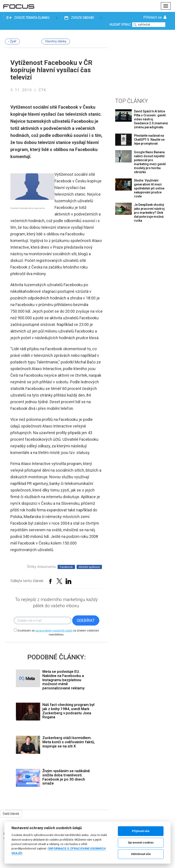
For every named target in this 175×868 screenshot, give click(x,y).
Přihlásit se (155, 17)
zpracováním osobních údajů (54, 631)
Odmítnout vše (141, 854)
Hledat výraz (120, 25)
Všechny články (56, 41)
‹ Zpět (12, 41)
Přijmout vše (141, 831)
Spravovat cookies (141, 842)
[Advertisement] (143, 63)
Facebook (66, 567)
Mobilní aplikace (89, 567)
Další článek (11, 814)
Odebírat (86, 620)
